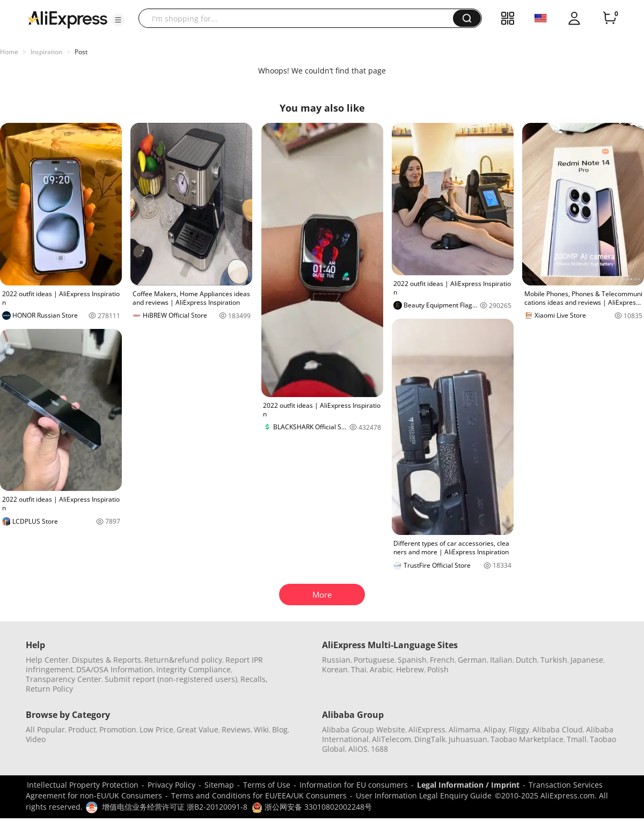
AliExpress (427, 729)
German (472, 660)
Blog (280, 729)
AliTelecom (391, 739)
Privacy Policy (171, 785)
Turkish (554, 660)
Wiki (261, 729)
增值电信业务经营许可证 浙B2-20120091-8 (175, 807)
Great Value (197, 729)
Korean (335, 669)
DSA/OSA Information (115, 669)
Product (82, 729)
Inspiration (46, 52)
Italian (501, 660)
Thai (359, 669)
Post (81, 52)
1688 (379, 749)
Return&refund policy (183, 660)
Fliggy (519, 729)
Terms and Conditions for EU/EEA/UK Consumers (259, 795)
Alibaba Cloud (558, 729)
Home (9, 52)
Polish (438, 669)
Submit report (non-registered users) (171, 679)
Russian (336, 660)
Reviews (236, 729)
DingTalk (430, 739)
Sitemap (219, 785)
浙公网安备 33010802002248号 (312, 807)
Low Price (156, 729)
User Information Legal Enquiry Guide (424, 795)
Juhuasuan (468, 739)
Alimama (464, 729)
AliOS (358, 749)
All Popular (45, 729)
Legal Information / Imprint (468, 785)
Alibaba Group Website (364, 729)
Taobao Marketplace (527, 739)
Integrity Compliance (193, 669)
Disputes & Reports (107, 660)
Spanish (412, 660)
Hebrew (410, 669)
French (442, 660)
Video (36, 739)
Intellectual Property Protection (83, 785)
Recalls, (254, 679)
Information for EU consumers (354, 785)
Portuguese (374, 660)
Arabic (381, 669)
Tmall (577, 739)
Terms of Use (267, 785)
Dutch (526, 660)
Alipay (495, 729)
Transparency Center (64, 679)
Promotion (118, 729)
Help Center (47, 660)
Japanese (587, 660)
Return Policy (49, 689)
